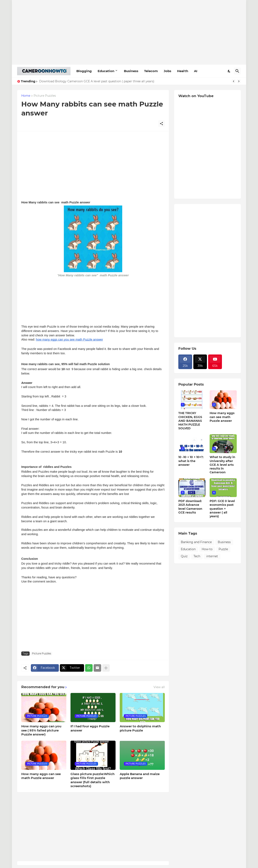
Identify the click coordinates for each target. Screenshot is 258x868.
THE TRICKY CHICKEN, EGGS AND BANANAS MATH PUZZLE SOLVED (190, 421)
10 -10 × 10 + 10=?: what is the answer (191, 461)
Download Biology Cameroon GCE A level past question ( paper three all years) (97, 81)
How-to (207, 549)
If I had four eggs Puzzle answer (90, 728)
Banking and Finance (196, 542)
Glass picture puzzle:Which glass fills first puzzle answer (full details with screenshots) (93, 780)
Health (183, 71)
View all (159, 687)
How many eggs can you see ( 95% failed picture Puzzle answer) (41, 730)
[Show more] (106, 668)
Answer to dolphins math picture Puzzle (140, 728)
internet (212, 556)
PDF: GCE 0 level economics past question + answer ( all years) (222, 509)
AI (196, 71)
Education (106, 71)
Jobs (167, 71)
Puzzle (223, 549)
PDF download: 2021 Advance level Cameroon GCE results (190, 507)
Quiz (184, 556)
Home (26, 96)
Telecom (151, 71)
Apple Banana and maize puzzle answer (140, 776)
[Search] (237, 71)
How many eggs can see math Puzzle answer (41, 776)
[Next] (239, 81)
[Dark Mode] (229, 71)
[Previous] (234, 81)
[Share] (161, 124)
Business (131, 71)
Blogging (84, 71)
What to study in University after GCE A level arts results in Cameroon (222, 465)
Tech (197, 556)
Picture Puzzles (45, 96)
